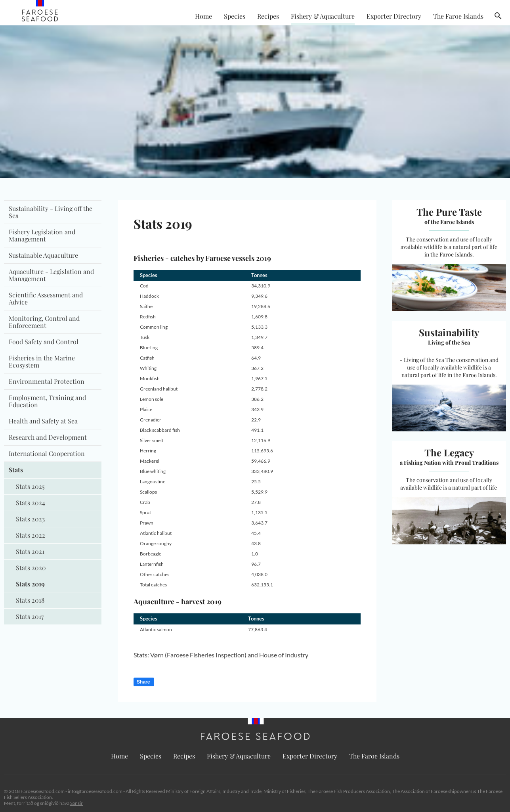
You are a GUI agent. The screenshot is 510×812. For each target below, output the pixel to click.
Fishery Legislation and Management (42, 235)
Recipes (268, 16)
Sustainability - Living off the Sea (51, 212)
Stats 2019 (30, 584)
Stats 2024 (31, 503)
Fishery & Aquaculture (323, 16)
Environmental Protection (47, 381)
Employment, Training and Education (47, 401)
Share (143, 682)
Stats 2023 (30, 519)
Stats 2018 (30, 600)
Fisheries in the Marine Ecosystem (42, 361)
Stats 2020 (31, 568)
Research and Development (48, 437)
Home (203, 16)
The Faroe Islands (458, 16)
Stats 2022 (31, 535)
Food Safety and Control (44, 342)
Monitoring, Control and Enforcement (44, 322)
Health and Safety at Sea (43, 421)
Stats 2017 (30, 616)
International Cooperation (47, 453)
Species (235, 16)
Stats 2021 (30, 551)
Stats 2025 (30, 486)
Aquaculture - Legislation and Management (51, 275)
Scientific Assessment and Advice (46, 298)
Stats (16, 470)
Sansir (76, 803)
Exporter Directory (394, 16)
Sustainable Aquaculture (43, 255)
